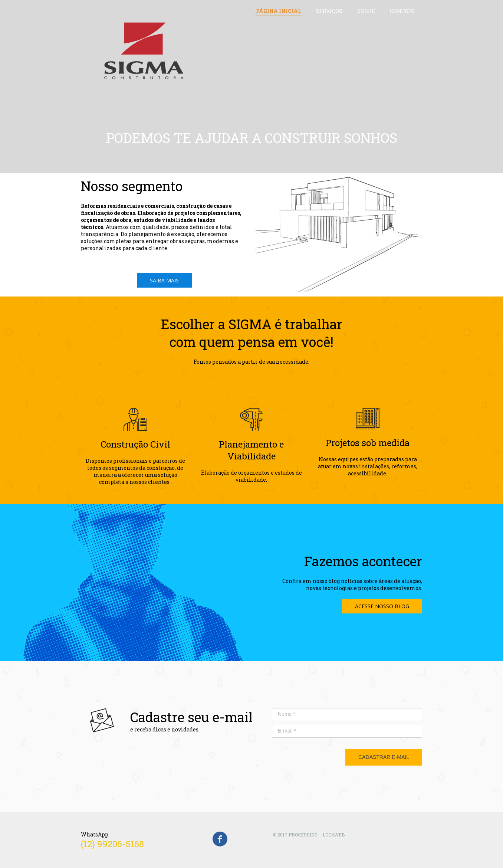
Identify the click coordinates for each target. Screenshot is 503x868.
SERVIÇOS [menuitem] (329, 11)
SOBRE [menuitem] (366, 11)
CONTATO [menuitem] (402, 11)
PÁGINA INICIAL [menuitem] (279, 11)
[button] (164, 280)
